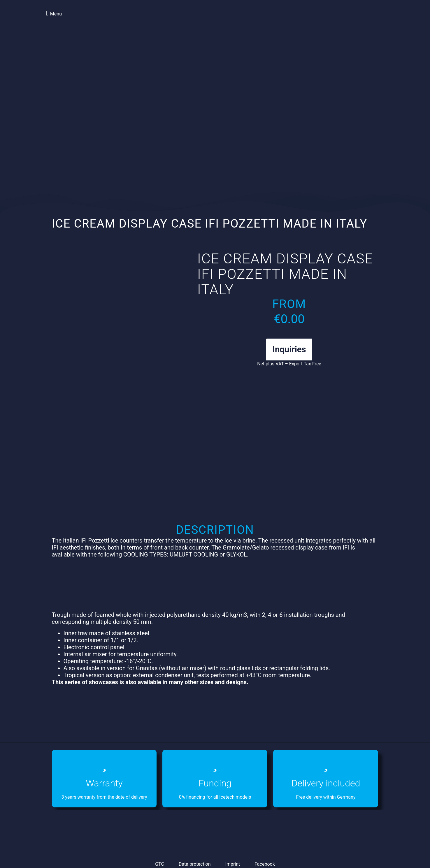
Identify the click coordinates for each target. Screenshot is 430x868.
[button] (53, 13)
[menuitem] (352, 20)
